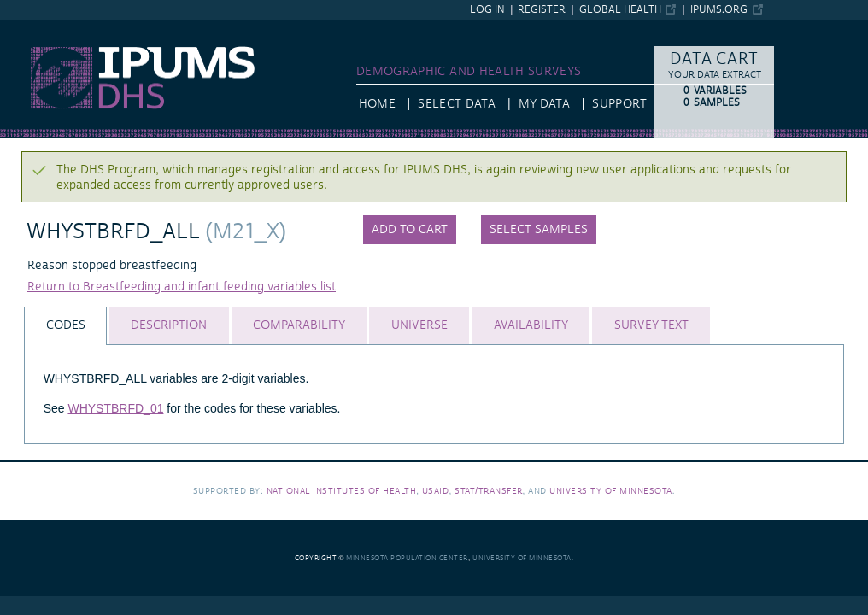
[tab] (65, 326)
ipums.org (719, 10)
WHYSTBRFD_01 (115, 408)
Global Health (620, 10)
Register (542, 10)
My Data (544, 104)
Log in (487, 10)
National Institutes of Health (342, 491)
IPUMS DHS (32, 28)
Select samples (539, 230)
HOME (377, 104)
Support (619, 104)
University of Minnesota (611, 491)
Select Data (457, 104)
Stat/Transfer (488, 491)
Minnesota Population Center (407, 558)
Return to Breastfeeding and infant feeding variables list (182, 287)
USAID (436, 491)
